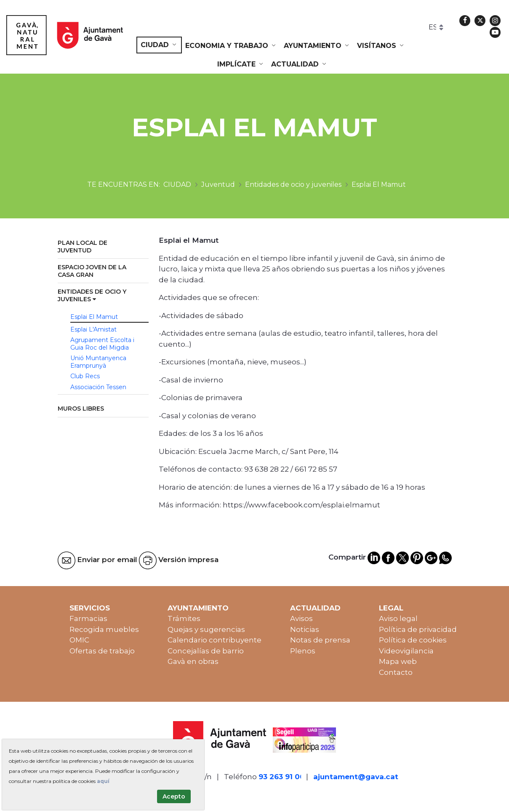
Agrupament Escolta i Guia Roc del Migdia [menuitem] (102, 344)
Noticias (305, 629)
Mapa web (398, 661)
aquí (103, 781)
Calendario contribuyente (215, 640)
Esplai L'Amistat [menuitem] (93, 329)
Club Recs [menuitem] (85, 376)
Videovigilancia (406, 651)
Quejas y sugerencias (206, 629)
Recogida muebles (104, 629)
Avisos (301, 618)
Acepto (174, 796)
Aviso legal (398, 618)
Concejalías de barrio (206, 651)
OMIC (79, 640)
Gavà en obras (193, 661)
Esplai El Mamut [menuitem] (94, 317)
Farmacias (88, 618)
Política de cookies (413, 640)
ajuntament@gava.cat (356, 777)
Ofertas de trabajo (102, 651)
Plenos (303, 651)
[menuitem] (159, 45)
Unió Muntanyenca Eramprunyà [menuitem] (98, 362)
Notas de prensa (320, 640)
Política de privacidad (418, 629)
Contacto (396, 672)
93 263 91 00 (282, 777)
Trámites (184, 618)
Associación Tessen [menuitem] (98, 387)
